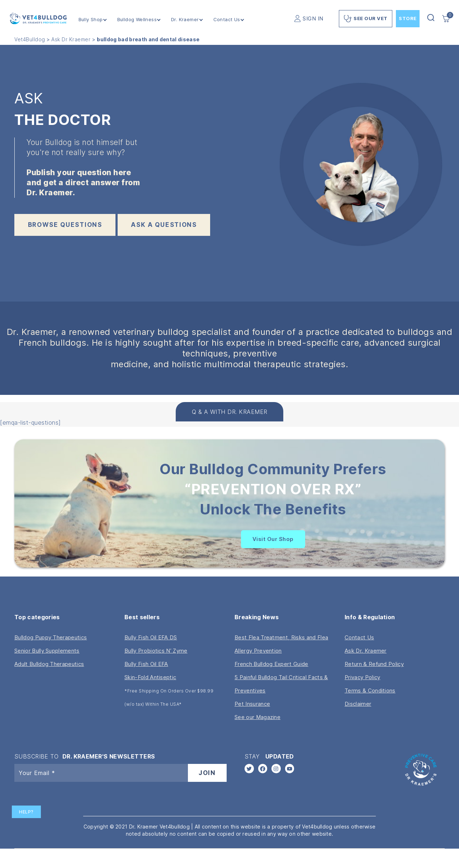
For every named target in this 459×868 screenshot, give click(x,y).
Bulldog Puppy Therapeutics (51, 637)
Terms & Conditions (370, 690)
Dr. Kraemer (185, 20)
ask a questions (164, 225)
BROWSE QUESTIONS (65, 225)
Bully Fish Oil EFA (146, 664)
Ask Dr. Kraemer (366, 651)
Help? (26, 812)
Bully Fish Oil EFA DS (151, 637)
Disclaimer (358, 704)
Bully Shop (91, 20)
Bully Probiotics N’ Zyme (156, 651)
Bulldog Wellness (137, 20)
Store (408, 18)
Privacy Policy (362, 677)
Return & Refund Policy (374, 664)
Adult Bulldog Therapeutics (49, 664)
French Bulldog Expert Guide (271, 664)
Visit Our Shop (273, 539)
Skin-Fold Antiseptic (150, 677)
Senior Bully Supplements (47, 651)
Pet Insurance (252, 704)
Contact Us (227, 20)
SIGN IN (313, 18)
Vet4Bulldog (30, 39)
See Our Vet (366, 19)
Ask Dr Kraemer (71, 39)
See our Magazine (257, 717)
